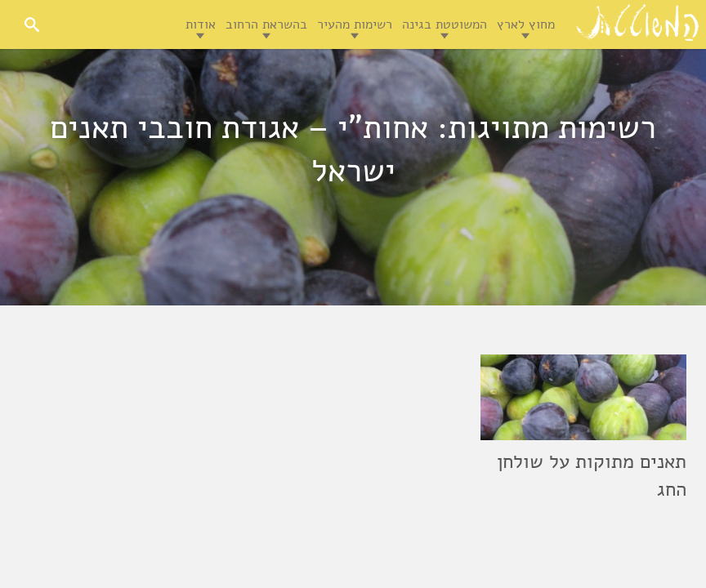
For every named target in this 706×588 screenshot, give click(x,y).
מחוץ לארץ (526, 24)
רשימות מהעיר (355, 24)
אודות (201, 24)
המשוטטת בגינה (445, 24)
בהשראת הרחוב (266, 24)
